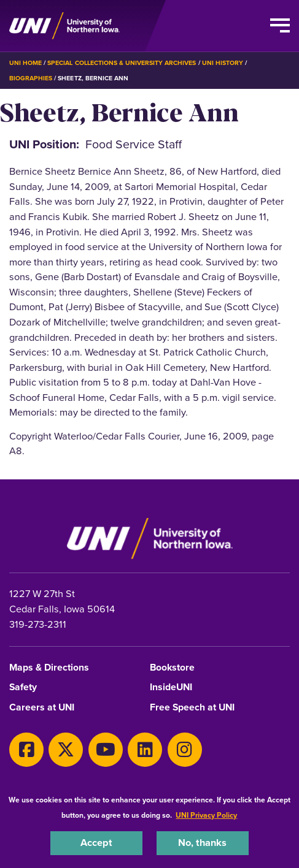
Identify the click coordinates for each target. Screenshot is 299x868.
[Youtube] (106, 750)
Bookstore (172, 668)
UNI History (223, 63)
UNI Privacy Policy (206, 815)
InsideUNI (171, 687)
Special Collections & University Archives (122, 63)
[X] (66, 750)
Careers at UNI (42, 708)
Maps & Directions (49, 668)
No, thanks (202, 843)
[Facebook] (26, 750)
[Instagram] (185, 750)
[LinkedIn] (145, 750)
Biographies (31, 78)
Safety (23, 687)
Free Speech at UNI (192, 708)
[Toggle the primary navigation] (280, 26)
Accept (96, 843)
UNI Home (25, 63)
